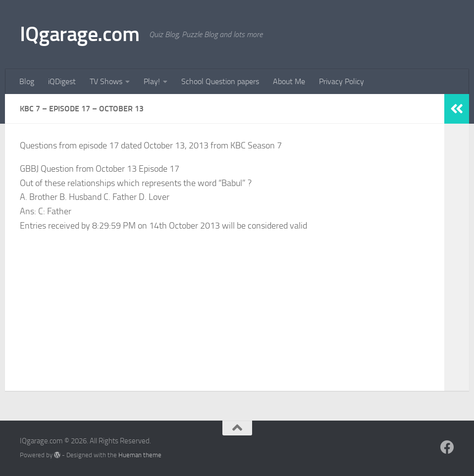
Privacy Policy (342, 81)
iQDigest (62, 81)
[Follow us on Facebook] (447, 447)
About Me (289, 81)
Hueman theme (140, 455)
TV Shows (106, 81)
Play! (152, 81)
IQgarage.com (79, 34)
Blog (27, 81)
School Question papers (220, 81)
